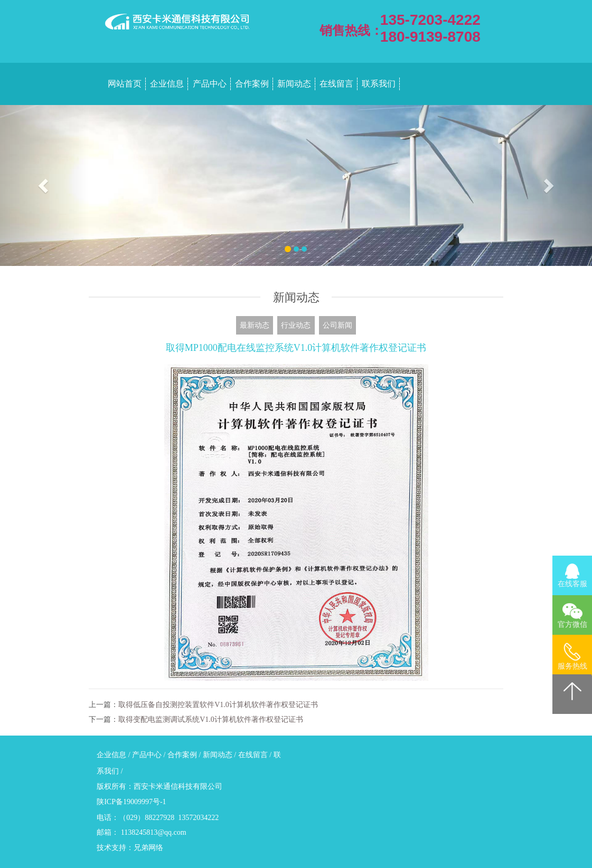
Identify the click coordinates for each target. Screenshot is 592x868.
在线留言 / (256, 755)
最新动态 (255, 325)
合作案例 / (185, 755)
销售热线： (351, 30)
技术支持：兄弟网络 (130, 848)
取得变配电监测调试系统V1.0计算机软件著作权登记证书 (211, 719)
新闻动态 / (220, 755)
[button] (44, 185)
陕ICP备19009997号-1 (131, 802)
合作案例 (252, 84)
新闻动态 (294, 84)
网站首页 (125, 84)
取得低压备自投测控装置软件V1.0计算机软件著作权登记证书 (218, 705)
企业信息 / (114, 755)
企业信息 (167, 84)
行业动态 (296, 325)
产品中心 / (150, 755)
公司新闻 (337, 325)
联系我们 (379, 84)
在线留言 (336, 84)
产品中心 (210, 84)
